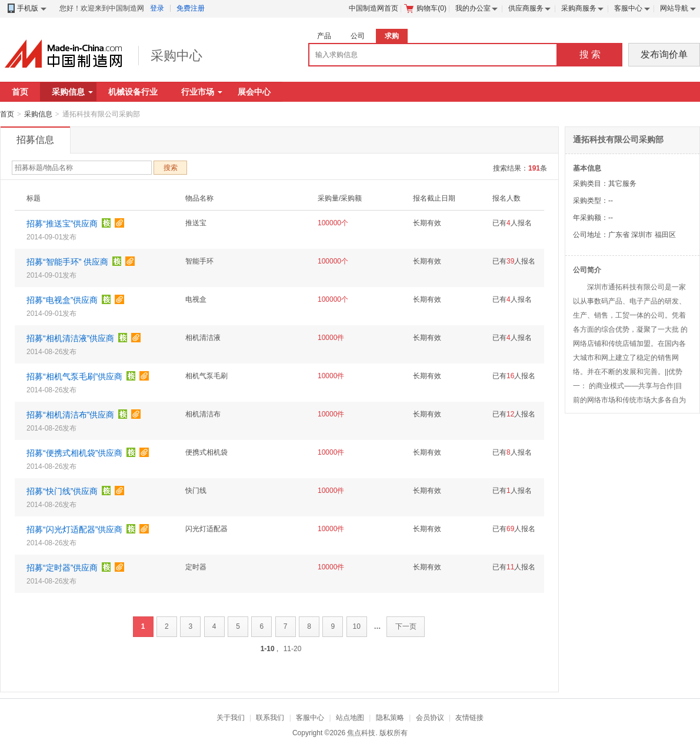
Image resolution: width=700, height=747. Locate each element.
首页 (20, 92)
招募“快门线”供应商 (62, 491)
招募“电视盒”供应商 (62, 300)
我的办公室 (473, 8)
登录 (157, 8)
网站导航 (674, 8)
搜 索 (590, 54)
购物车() (425, 8)
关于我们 (231, 718)
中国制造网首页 (374, 8)
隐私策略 (390, 718)
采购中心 (176, 56)
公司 (358, 36)
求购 (392, 36)
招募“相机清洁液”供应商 (70, 338)
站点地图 (350, 718)
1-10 (268, 649)
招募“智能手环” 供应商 (67, 262)
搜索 (171, 168)
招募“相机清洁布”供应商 (70, 415)
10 (357, 626)
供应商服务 (526, 8)
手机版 (26, 9)
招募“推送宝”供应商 (62, 224)
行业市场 (202, 92)
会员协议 (430, 718)
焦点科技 (361, 733)
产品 (324, 36)
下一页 (406, 626)
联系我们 (270, 718)
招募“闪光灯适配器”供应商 (74, 529)
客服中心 (628, 8)
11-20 (293, 649)
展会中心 (254, 92)
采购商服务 (579, 8)
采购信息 (72, 92)
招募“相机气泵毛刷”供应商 (74, 376)
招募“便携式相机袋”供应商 (74, 453)
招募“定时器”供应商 (62, 568)
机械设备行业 (133, 92)
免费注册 (191, 8)
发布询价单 (664, 54)
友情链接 (469, 718)
